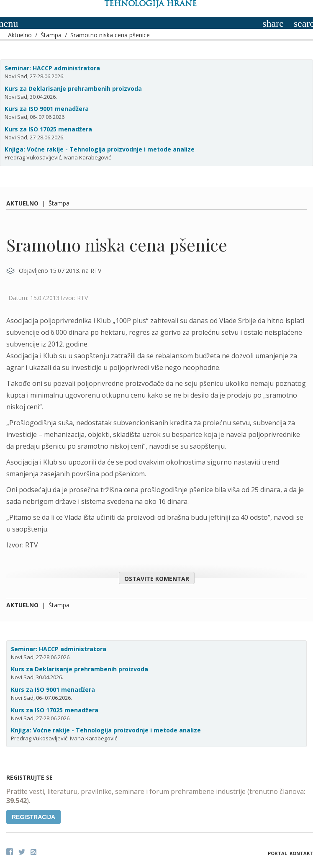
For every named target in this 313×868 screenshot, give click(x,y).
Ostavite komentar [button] (157, 579)
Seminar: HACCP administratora (52, 68)
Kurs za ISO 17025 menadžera (48, 129)
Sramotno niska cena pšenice (110, 35)
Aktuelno (20, 35)
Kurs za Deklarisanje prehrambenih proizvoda (73, 89)
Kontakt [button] (301, 853)
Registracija (33, 817)
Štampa (51, 35)
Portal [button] (277, 853)
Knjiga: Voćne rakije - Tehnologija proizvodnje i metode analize (100, 149)
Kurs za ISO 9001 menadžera (47, 109)
